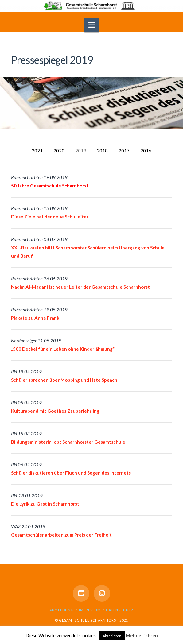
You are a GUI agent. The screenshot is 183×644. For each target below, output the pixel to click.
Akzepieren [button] (112, 636)
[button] (92, 25)
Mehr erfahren (142, 635)
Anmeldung (62, 610)
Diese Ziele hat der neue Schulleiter (50, 217)
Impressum (90, 610)
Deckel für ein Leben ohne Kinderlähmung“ (68, 349)
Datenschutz (120, 610)
